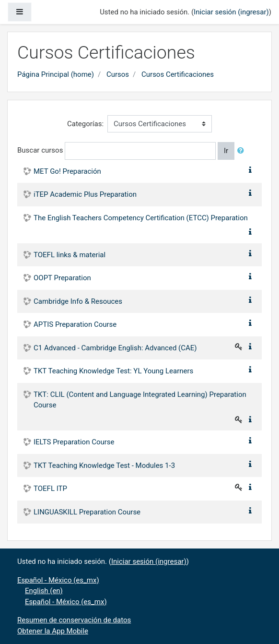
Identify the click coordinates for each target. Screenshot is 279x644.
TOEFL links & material (70, 255)
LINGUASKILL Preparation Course (87, 512)
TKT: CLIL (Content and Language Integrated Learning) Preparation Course (140, 400)
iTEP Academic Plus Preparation (85, 194)
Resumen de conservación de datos (74, 620)
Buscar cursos (40, 150)
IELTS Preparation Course (74, 442)
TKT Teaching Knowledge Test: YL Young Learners (113, 371)
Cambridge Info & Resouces (78, 301)
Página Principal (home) (56, 74)
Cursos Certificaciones (178, 74)
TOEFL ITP (50, 489)
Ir (226, 151)
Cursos (118, 74)
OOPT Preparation (62, 278)
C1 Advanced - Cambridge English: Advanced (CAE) (115, 348)
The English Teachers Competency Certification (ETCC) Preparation (141, 218)
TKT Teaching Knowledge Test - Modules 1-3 (104, 465)
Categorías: (85, 124)
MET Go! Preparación (67, 171)
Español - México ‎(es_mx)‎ (58, 580)
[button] (243, 151)
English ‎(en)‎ (44, 591)
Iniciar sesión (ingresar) (231, 12)
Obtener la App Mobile (53, 631)
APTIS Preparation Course (75, 324)
